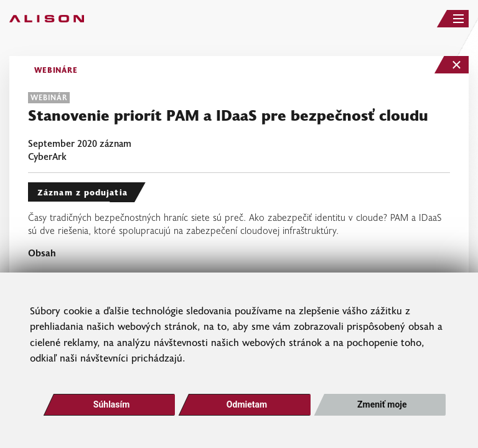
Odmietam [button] (247, 404)
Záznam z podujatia (82, 192)
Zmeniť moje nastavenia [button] (382, 408)
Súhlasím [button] (112, 404)
